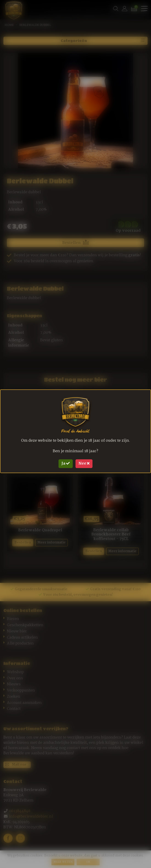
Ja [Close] (66, 464)
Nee (84, 464)
